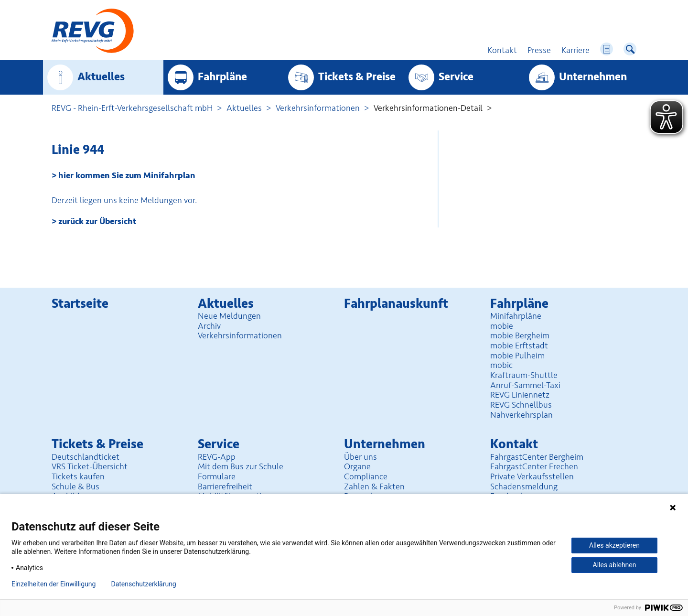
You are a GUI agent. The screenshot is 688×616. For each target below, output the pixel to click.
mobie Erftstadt (519, 346)
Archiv (209, 326)
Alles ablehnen (615, 565)
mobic (501, 365)
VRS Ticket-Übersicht (90, 466)
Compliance (366, 476)
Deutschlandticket (86, 457)
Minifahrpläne (516, 316)
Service (456, 77)
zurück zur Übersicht (97, 221)
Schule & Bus (75, 486)
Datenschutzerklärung (143, 584)
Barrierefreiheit (225, 486)
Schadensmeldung (524, 486)
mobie (502, 326)
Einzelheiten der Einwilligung (54, 584)
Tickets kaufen (78, 476)
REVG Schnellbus (521, 405)
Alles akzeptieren (614, 545)
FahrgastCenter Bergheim (537, 457)
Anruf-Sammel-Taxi (525, 385)
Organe (357, 466)
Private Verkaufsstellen (532, 476)
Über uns (360, 457)
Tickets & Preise (357, 77)
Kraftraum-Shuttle (524, 375)
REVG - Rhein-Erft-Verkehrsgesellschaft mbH (132, 108)
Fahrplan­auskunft (396, 304)
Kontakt (514, 444)
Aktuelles (101, 77)
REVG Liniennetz (520, 395)
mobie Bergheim (520, 335)
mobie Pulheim (517, 356)
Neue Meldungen (229, 316)
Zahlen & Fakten (374, 486)
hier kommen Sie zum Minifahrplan (127, 175)
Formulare (217, 476)
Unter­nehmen (593, 77)
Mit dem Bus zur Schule (241, 466)
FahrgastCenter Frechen (534, 466)
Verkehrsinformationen (318, 108)
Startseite (80, 304)
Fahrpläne (222, 77)
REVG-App (217, 457)
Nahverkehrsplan (521, 415)
